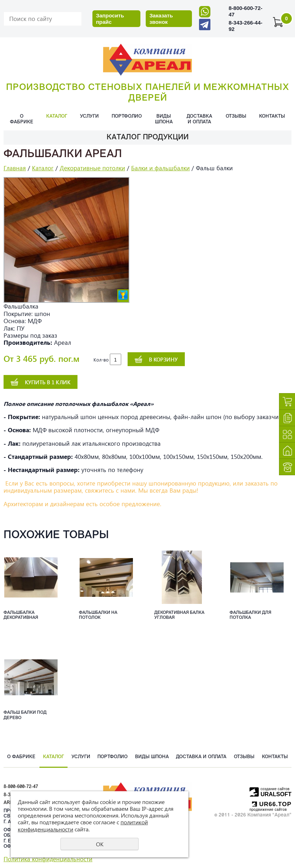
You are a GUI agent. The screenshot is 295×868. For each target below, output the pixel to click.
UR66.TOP (272, 804)
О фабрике (22, 119)
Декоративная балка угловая (179, 615)
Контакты (272, 116)
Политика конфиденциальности (48, 859)
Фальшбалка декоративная (21, 615)
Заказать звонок (161, 19)
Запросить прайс (110, 19)
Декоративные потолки (92, 168)
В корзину (163, 359)
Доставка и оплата (199, 119)
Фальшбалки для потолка (250, 615)
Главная (15, 168)
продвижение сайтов (268, 810)
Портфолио (127, 116)
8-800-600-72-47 (21, 787)
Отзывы (236, 116)
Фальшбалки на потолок (98, 615)
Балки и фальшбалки (160, 168)
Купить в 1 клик (48, 382)
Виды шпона (164, 119)
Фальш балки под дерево (25, 715)
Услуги (89, 116)
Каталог (57, 116)
